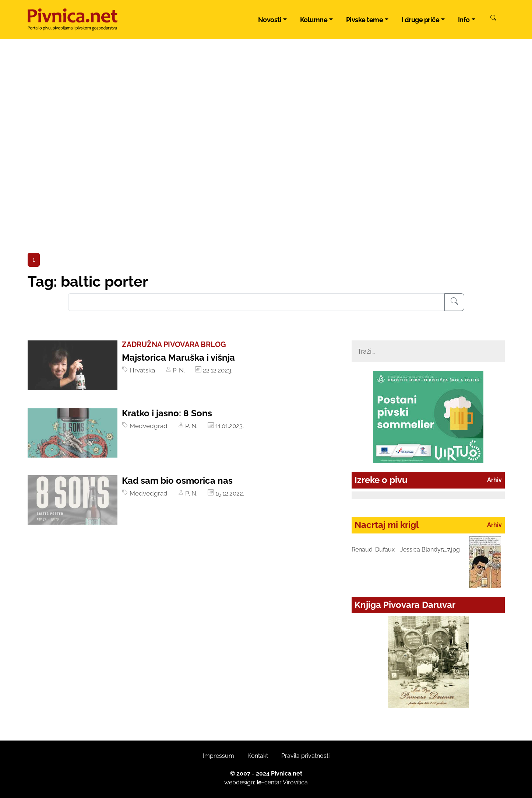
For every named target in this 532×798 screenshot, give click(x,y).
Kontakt (258, 756)
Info (464, 20)
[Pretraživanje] (454, 302)
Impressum (219, 756)
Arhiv (494, 480)
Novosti (270, 20)
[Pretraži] (493, 19)
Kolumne (314, 20)
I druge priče (421, 20)
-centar (269, 782)
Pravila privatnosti (305, 756)
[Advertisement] (266, 197)
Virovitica (295, 782)
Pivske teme (365, 20)
